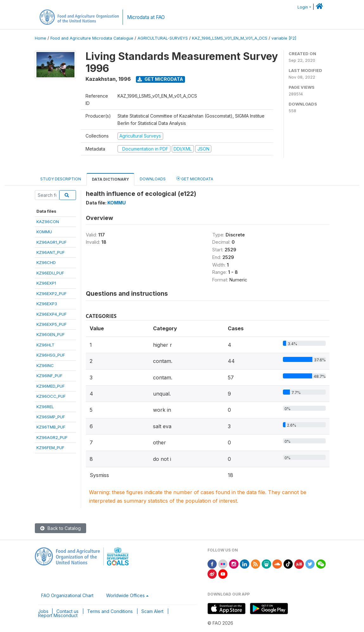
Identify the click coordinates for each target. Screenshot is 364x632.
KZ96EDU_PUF (50, 273)
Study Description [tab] (61, 179)
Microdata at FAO (146, 17)
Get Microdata (160, 79)
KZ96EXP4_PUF (51, 314)
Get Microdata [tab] (195, 179)
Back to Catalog (61, 528)
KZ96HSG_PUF (51, 355)
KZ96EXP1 (46, 283)
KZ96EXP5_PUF (51, 324)
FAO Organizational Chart (67, 595)
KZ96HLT (45, 345)
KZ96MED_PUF (51, 386)
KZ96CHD (46, 262)
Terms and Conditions (110, 611)
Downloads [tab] (153, 179)
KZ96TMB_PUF (51, 427)
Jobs (43, 611)
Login (303, 7)
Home (41, 38)
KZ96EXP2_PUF (51, 293)
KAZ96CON (48, 222)
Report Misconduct (58, 615)
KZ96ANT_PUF (51, 252)
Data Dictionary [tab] (110, 179)
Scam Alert (152, 611)
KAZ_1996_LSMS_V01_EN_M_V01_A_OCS (230, 38)
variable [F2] (284, 38)
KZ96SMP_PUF (51, 417)
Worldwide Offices (125, 595)
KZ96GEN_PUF (51, 334)
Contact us (67, 611)
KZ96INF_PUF (49, 376)
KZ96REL (45, 407)
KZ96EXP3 (47, 304)
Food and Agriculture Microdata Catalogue (92, 38)
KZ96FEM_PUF (50, 448)
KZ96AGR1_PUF (51, 242)
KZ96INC (45, 365)
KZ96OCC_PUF (51, 396)
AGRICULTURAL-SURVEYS (163, 38)
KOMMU (44, 232)
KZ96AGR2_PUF (52, 437)
